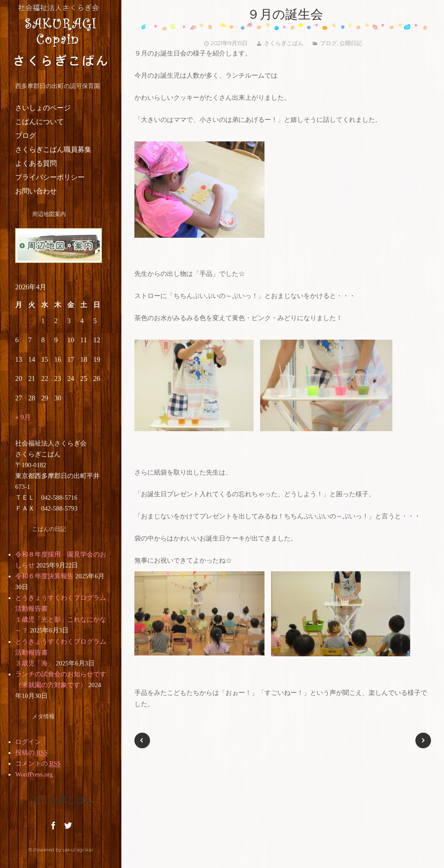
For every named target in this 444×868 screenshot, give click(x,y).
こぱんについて (39, 122)
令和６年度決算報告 (44, 576)
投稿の (31, 753)
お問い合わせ (36, 191)
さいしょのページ (43, 108)
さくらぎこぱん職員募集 (53, 149)
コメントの (38, 764)
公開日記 (351, 43)
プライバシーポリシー (50, 177)
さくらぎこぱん (284, 43)
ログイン (28, 742)
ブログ (26, 136)
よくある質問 (36, 163)
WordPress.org (34, 774)
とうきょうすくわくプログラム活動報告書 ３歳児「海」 (77, 652)
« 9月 (23, 417)
